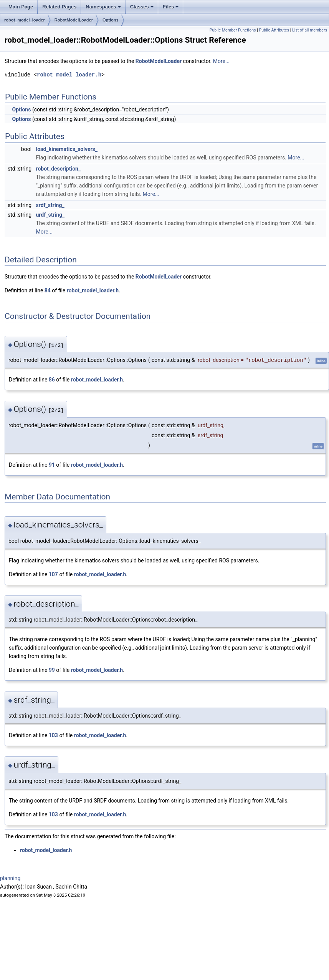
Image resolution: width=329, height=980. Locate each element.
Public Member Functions (233, 30)
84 (48, 290)
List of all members (310, 30)
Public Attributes (274, 30)
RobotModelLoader (74, 20)
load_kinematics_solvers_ (67, 149)
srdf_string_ (50, 205)
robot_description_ (59, 169)
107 (53, 574)
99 (52, 670)
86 (52, 380)
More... (221, 61)
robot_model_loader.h (69, 75)
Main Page (21, 7)
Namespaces (103, 7)
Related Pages (59, 7)
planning (10, 878)
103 (53, 735)
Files (171, 7)
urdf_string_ (50, 215)
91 (52, 465)
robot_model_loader (25, 20)
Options (111, 20)
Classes (142, 7)
